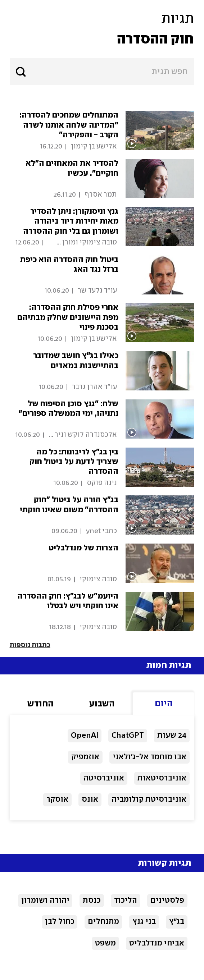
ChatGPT (128, 736)
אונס (90, 800)
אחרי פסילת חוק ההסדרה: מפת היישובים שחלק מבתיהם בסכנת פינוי (68, 317)
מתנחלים (103, 922)
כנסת (92, 901)
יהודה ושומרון (45, 901)
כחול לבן (60, 922)
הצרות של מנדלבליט (83, 548)
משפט (105, 943)
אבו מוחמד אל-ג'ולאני (149, 757)
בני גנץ (144, 922)
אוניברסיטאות (162, 778)
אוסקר (57, 800)
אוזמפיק (85, 757)
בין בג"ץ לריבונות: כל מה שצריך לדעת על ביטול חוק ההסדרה (74, 462)
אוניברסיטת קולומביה (149, 800)
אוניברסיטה (104, 778)
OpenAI (85, 736)
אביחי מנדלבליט (157, 943)
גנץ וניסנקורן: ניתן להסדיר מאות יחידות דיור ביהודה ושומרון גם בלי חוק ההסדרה (71, 221)
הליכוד (126, 901)
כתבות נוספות (30, 645)
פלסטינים (167, 901)
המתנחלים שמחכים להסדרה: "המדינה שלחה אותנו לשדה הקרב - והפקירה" (69, 125)
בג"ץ (177, 922)
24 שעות (172, 736)
